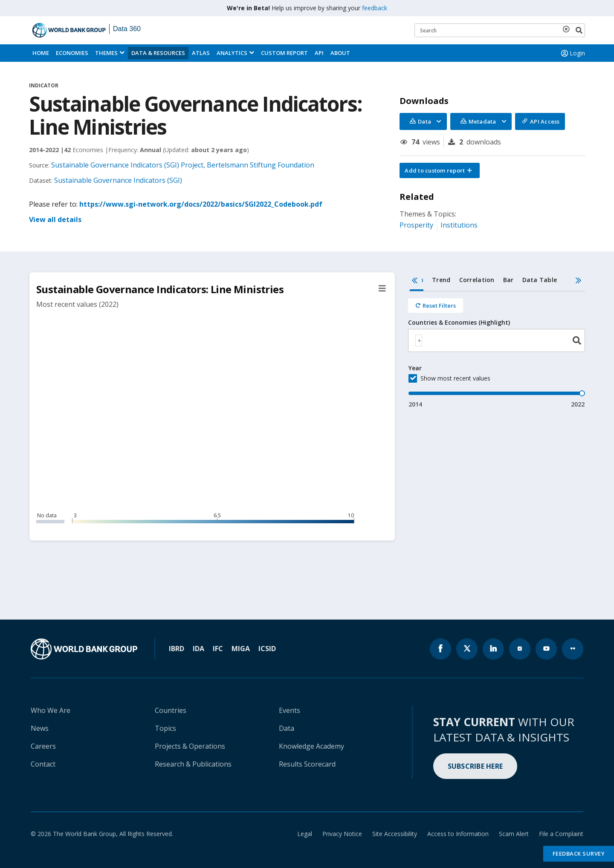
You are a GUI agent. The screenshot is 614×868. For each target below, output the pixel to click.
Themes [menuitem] (106, 53)
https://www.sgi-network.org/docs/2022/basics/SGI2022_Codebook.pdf (201, 204)
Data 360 (127, 29)
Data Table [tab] (540, 280)
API (319, 53)
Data (287, 728)
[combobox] (497, 340)
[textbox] (419, 340)
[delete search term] (568, 29)
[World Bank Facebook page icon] (440, 649)
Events (290, 710)
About (340, 53)
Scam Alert (514, 834)
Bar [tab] (508, 280)
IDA (198, 649)
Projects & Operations (190, 746)
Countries (171, 710)
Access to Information (458, 834)
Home (41, 53)
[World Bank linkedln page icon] (493, 649)
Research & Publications (193, 764)
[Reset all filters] (436, 306)
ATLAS (201, 53)
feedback (375, 8)
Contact (43, 764)
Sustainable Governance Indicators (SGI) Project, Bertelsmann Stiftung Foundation (183, 165)
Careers (43, 746)
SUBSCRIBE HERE (475, 766)
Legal (305, 834)
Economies (72, 53)
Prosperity (416, 225)
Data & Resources (158, 53)
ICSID (267, 649)
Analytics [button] (232, 53)
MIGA (241, 649)
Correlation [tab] (477, 280)
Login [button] (572, 53)
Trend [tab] (441, 280)
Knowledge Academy (311, 746)
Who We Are (51, 710)
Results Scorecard (307, 764)
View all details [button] (55, 219)
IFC (218, 649)
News (40, 728)
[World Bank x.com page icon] (467, 649)
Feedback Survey (579, 854)
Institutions (459, 225)
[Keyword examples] (500, 30)
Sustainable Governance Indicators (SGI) (118, 180)
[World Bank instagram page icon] (520, 649)
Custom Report (284, 53)
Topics (165, 728)
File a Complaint (561, 834)
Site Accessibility (395, 834)
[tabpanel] (497, 350)
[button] (440, 170)
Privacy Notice (342, 834)
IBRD (177, 649)
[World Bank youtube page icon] (546, 649)
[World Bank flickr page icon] (573, 649)
